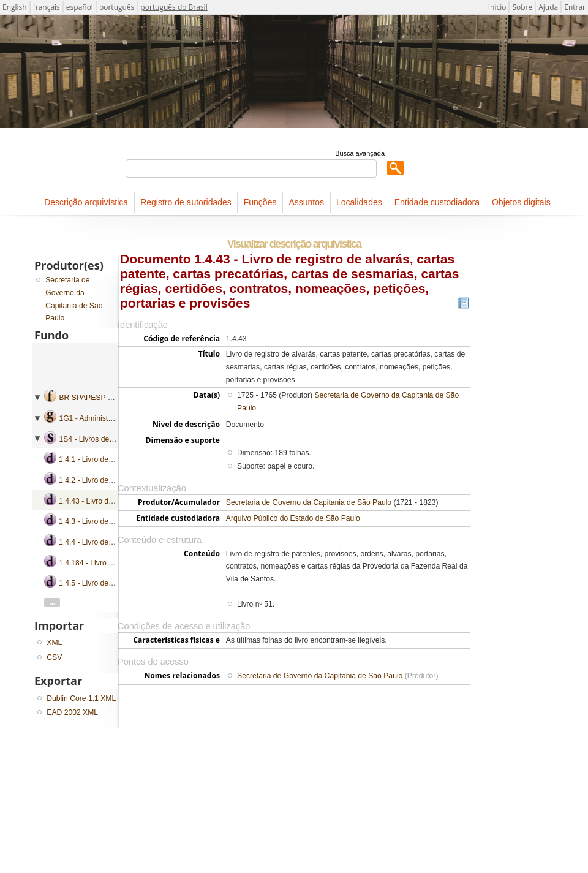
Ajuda (548, 7)
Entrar (575, 7)
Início (497, 7)
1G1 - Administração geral (102, 418)
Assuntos (306, 202)
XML (54, 643)
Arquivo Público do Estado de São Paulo (293, 518)
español (80, 7)
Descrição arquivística (86, 202)
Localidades (359, 202)
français (47, 7)
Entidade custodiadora (437, 202)
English (15, 7)
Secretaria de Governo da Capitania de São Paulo (309, 502)
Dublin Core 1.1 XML (81, 698)
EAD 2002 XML (72, 712)
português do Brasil (174, 7)
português (117, 7)
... (52, 602)
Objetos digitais (521, 202)
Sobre (522, 7)
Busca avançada (360, 153)
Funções (260, 202)
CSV (54, 657)
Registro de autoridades (186, 202)
